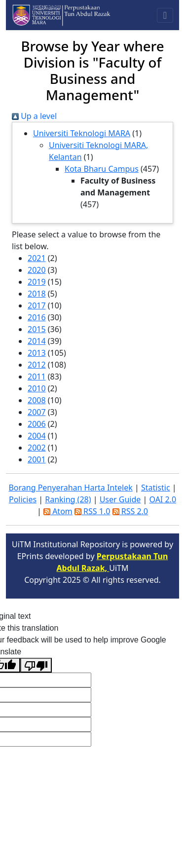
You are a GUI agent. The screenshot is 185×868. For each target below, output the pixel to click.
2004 (37, 436)
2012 (37, 365)
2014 (37, 341)
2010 (37, 388)
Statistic (156, 488)
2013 (37, 353)
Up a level (34, 116)
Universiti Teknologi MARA (82, 133)
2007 (37, 412)
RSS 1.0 (92, 511)
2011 (37, 377)
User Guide (120, 499)
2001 (37, 459)
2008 (37, 400)
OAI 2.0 (163, 499)
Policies (23, 499)
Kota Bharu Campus (102, 169)
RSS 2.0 (130, 511)
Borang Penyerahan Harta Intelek (70, 488)
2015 (37, 329)
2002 (37, 448)
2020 (37, 270)
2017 (37, 305)
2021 (37, 258)
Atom (58, 511)
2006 (37, 424)
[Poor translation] (36, 665)
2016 (37, 317)
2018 (37, 294)
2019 (37, 282)
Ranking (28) (68, 499)
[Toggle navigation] (165, 15)
